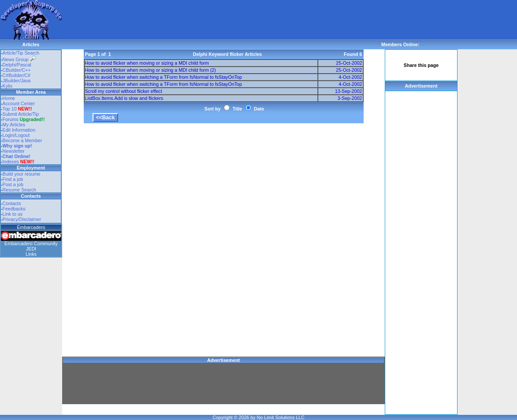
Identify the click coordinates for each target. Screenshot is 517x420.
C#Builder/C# (17, 75)
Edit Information (19, 130)
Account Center (19, 103)
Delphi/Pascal (17, 65)
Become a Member (22, 140)
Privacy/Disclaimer (22, 219)
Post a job (13, 184)
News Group (19, 59)
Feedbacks (14, 209)
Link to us (13, 214)
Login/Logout (16, 135)
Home (9, 98)
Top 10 (10, 109)
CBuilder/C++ (17, 70)
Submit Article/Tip (21, 114)
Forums (24, 119)
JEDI (31, 249)
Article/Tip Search (21, 53)
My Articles (14, 125)
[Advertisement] (222, 20)
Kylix (8, 86)
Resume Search (19, 190)
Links (31, 254)
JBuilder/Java (17, 81)
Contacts (12, 203)
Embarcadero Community (31, 243)
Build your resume (22, 174)
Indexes (11, 162)
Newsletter (14, 151)
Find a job (13, 179)
